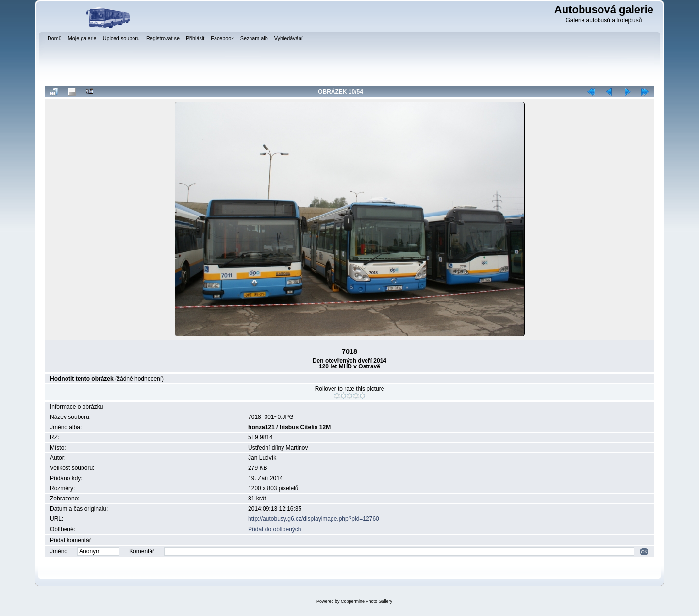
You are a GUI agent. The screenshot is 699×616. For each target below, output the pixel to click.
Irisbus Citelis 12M (305, 427)
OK (644, 552)
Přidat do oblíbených (275, 529)
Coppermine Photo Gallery (366, 601)
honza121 (261, 427)
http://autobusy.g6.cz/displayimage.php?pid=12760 (314, 519)
